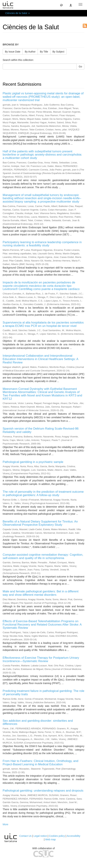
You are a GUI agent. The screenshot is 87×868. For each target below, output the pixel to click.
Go (80, 67)
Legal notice (40, 836)
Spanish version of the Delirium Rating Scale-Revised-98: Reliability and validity (41, 430)
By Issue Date (13, 52)
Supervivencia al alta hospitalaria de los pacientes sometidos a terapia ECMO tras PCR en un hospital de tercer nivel (43, 324)
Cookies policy (57, 836)
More (5, 824)
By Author (30, 52)
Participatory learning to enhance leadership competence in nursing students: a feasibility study (42, 244)
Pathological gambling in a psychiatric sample (33, 462)
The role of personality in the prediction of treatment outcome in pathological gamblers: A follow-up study (43, 493)
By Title (44, 52)
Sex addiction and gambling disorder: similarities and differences (38, 722)
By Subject (58, 52)
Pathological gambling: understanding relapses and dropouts (43, 791)
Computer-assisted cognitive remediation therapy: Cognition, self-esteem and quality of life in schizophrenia (43, 556)
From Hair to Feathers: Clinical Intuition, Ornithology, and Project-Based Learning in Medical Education (40, 763)
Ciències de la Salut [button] (18, 13)
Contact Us (25, 836)
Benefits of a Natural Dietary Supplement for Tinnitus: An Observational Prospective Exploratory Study (40, 523)
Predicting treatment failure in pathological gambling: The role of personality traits (43, 693)
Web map (50, 839)
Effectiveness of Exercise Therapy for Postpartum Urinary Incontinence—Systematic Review (41, 659)
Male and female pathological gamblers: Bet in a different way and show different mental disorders (41, 593)
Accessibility (74, 836)
